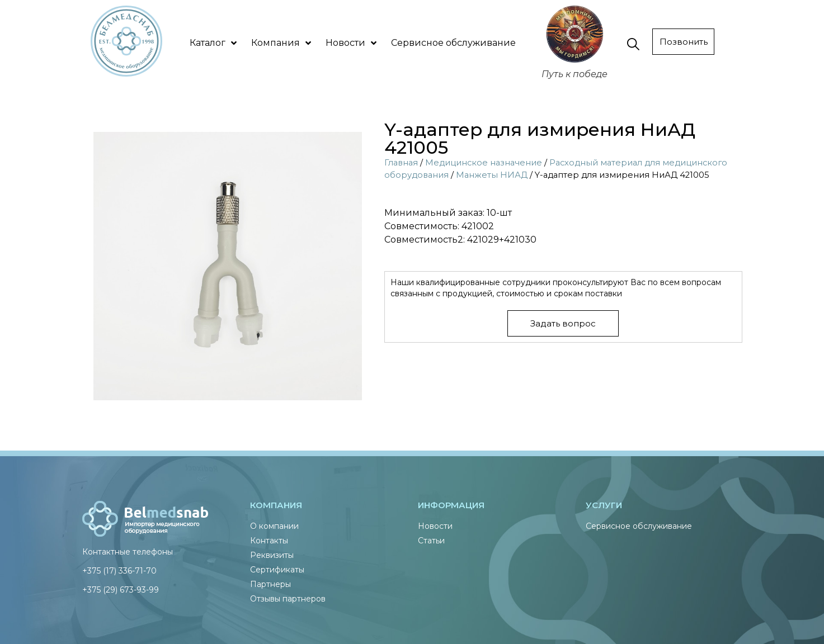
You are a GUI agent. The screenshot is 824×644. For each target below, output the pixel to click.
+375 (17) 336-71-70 (119, 571)
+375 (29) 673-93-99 (121, 590)
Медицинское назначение (484, 163)
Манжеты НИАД (492, 175)
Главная (401, 163)
